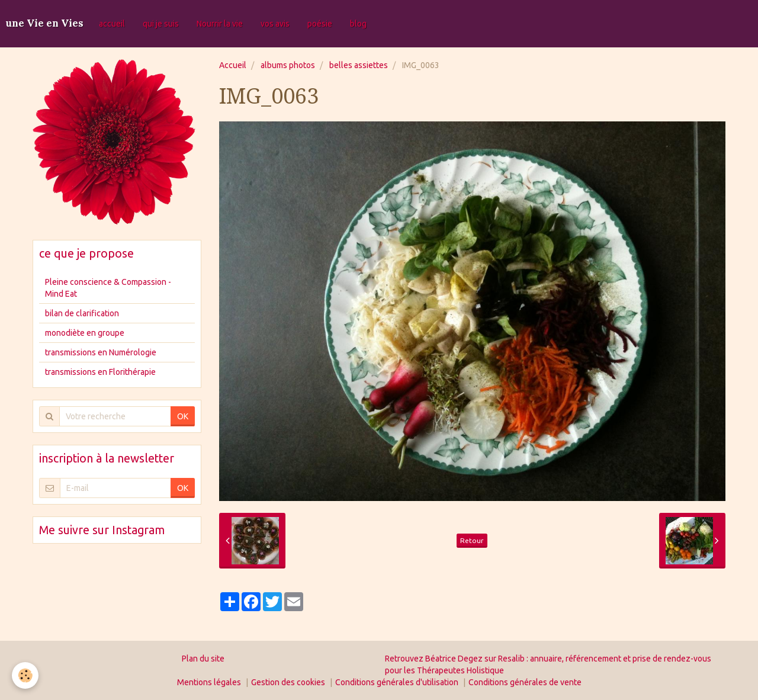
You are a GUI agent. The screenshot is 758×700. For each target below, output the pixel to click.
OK (183, 416)
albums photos (288, 65)
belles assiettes (359, 65)
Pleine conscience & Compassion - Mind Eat (108, 288)
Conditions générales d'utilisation (397, 682)
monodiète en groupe (85, 333)
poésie (320, 24)
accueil (112, 24)
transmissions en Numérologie (101, 352)
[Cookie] (25, 675)
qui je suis (161, 24)
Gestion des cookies (288, 682)
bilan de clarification (82, 313)
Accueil (233, 65)
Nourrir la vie (220, 24)
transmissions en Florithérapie (100, 372)
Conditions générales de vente (525, 682)
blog (358, 24)
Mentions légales (209, 682)
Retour (472, 540)
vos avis (275, 24)
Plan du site (203, 659)
